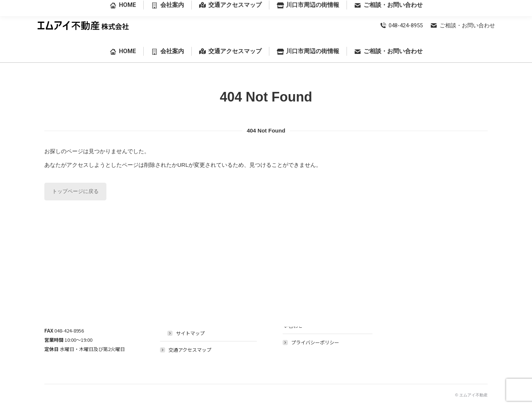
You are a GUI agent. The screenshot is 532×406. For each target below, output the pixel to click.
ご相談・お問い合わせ (463, 25)
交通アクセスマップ (190, 350)
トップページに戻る (75, 191)
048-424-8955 (401, 25)
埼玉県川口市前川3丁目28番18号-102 (454, 5)
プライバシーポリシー (315, 342)
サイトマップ (190, 333)
